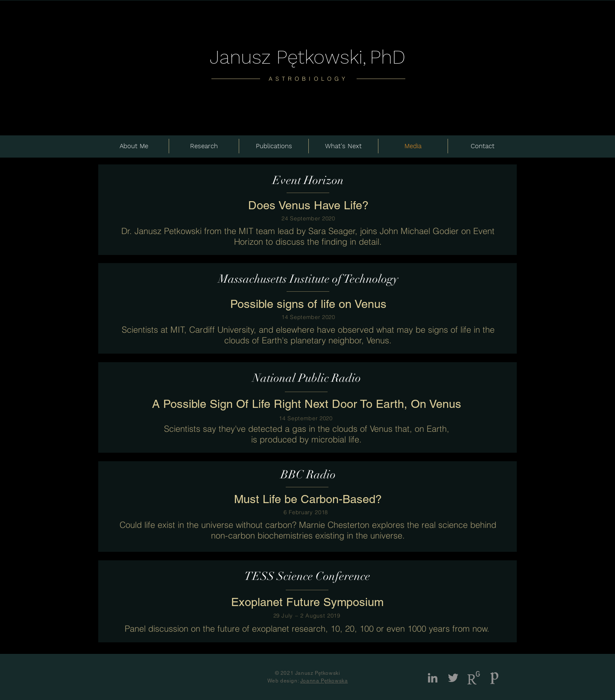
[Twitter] (453, 678)
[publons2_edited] (494, 678)
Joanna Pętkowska (324, 681)
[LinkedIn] (433, 678)
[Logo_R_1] (474, 678)
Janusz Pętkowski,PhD (307, 57)
